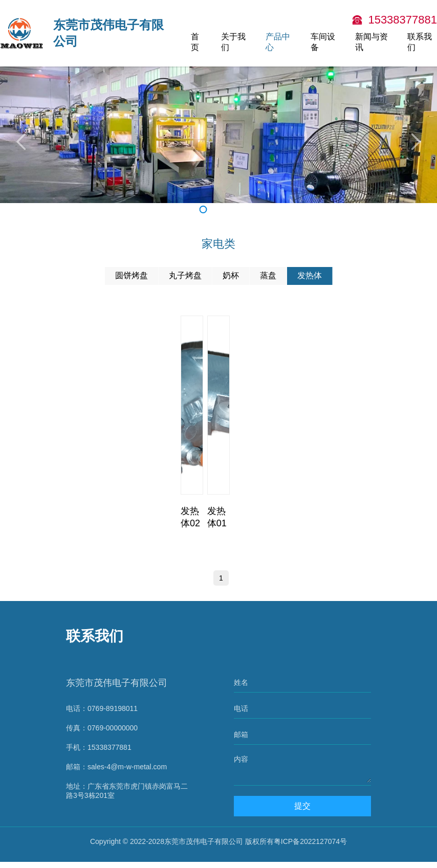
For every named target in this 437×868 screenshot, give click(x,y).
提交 (303, 812)
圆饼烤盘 (132, 275)
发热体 (310, 275)
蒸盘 (268, 275)
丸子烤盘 (185, 275)
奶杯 (231, 275)
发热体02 (190, 517)
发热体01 (217, 517)
